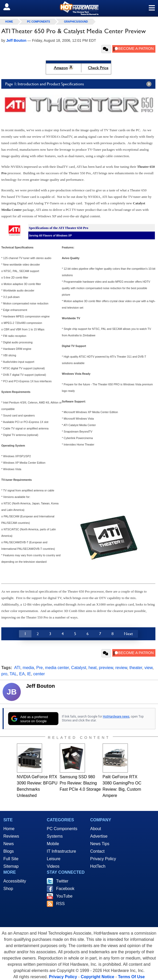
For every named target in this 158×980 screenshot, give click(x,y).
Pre (40, 668)
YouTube (64, 896)
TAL (13, 674)
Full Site (11, 859)
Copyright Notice (98, 977)
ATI (17, 668)
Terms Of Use (131, 977)
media (28, 668)
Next (128, 634)
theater (136, 668)
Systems (55, 836)
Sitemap (11, 866)
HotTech (98, 866)
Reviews (11, 836)
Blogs (9, 851)
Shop (8, 889)
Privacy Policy (103, 859)
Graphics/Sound (76, 22)
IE (29, 674)
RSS (60, 904)
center (39, 674)
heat (93, 668)
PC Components (38, 22)
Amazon (61, 68)
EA (22, 674)
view (149, 668)
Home (9, 829)
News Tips (100, 844)
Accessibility (15, 881)
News (9, 844)
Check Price (98, 68)
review (121, 668)
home (9, 22)
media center (57, 668)
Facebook (65, 889)
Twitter (62, 881)
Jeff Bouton (40, 686)
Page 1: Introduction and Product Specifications (80, 84)
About (96, 829)
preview (106, 668)
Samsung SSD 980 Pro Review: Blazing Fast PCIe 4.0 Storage (80, 783)
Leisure (54, 859)
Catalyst (79, 668)
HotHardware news (116, 717)
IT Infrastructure (61, 851)
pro (4, 674)
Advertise (99, 836)
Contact (97, 851)
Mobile (53, 844)
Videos (53, 866)
